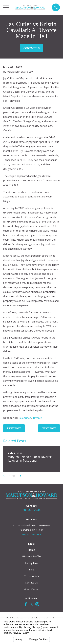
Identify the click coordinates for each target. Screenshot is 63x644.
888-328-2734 (31, 510)
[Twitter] (32, 604)
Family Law (32, 563)
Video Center (31, 589)
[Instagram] (37, 604)
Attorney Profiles (32, 556)
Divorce (38, 418)
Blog (32, 569)
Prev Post (14, 428)
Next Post (49, 428)
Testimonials (31, 576)
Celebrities (25, 418)
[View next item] (19, 476)
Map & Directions (32, 534)
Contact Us (32, 48)
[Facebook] (26, 604)
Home (32, 550)
